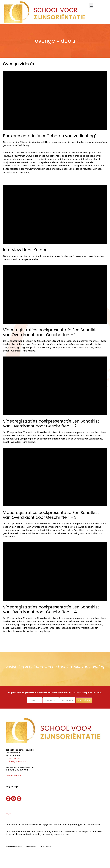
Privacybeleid (46, 846)
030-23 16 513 (14, 758)
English (9, 813)
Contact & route (14, 776)
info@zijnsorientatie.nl (18, 761)
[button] (91, 6)
